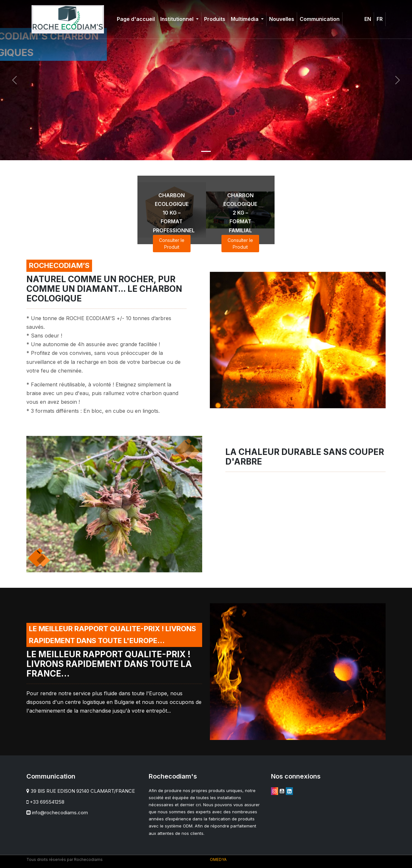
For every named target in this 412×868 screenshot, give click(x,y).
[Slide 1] (206, 151)
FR (380, 19)
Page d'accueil (136, 19)
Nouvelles (282, 19)
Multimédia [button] (245, 19)
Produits (215, 19)
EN (368, 19)
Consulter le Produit (172, 244)
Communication (320, 19)
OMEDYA (218, 859)
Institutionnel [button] (178, 19)
